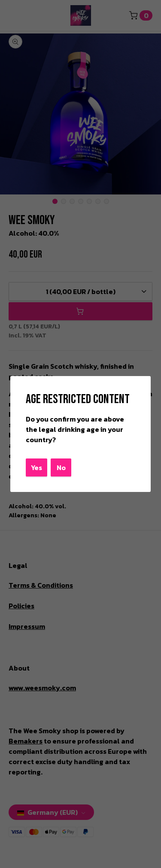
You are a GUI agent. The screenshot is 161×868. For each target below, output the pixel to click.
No (61, 467)
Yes (36, 467)
